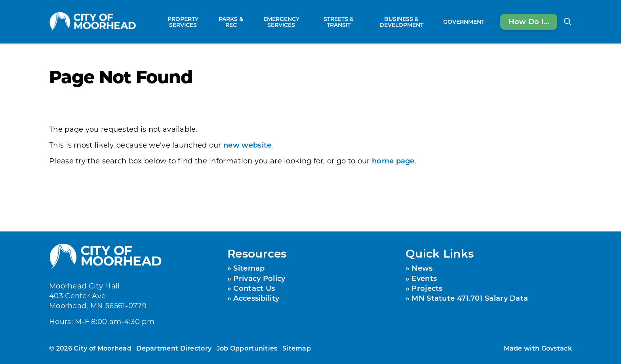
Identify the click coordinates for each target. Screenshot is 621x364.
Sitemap (249, 268)
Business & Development (401, 22)
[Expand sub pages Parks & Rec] (249, 22)
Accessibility (256, 298)
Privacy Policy (259, 278)
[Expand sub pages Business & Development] (436, 22)
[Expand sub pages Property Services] (210, 22)
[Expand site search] (568, 22)
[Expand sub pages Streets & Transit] (363, 22)
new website (247, 145)
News (422, 268)
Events (424, 278)
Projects (427, 288)
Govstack (557, 348)
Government (464, 22)
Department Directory (174, 348)
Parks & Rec (231, 22)
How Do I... (529, 22)
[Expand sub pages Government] (488, 22)
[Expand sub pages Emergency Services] (310, 22)
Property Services (183, 22)
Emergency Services (281, 22)
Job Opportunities (247, 348)
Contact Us (254, 288)
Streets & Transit (339, 22)
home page (393, 161)
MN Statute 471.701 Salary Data (470, 298)
